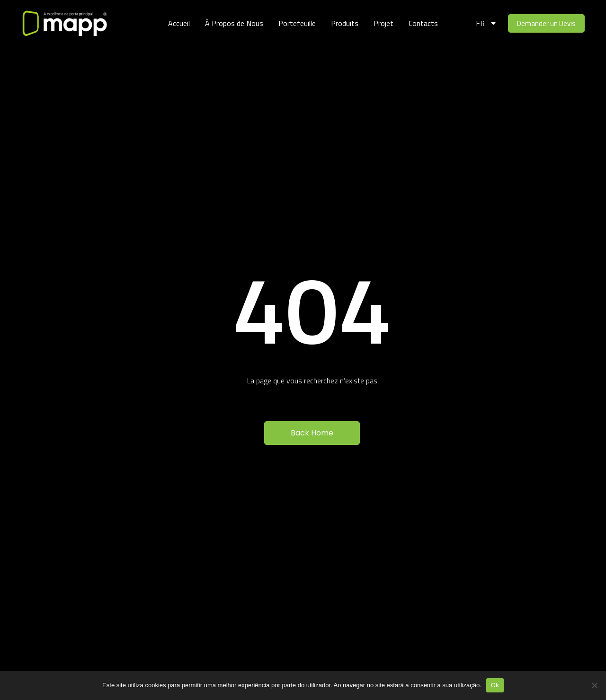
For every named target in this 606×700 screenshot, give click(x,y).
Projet (383, 23)
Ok (495, 685)
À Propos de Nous (234, 23)
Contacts (423, 23)
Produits (345, 23)
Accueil (179, 23)
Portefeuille (297, 23)
